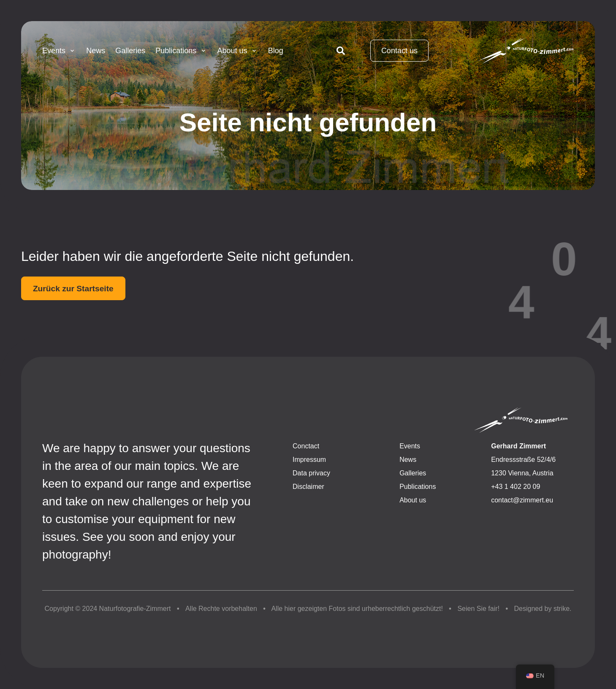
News (96, 51)
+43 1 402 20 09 (516, 487)
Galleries (130, 51)
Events (59, 51)
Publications (181, 51)
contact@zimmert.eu (522, 500)
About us (238, 51)
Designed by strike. (543, 609)
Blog (276, 51)
